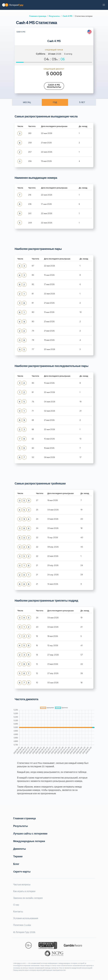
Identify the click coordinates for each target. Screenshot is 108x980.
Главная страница (38, 16)
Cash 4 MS (67, 16)
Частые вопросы (22, 885)
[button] (104, 5)
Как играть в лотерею (24, 891)
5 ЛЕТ (82, 102)
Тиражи (18, 856)
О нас (16, 905)
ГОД (55, 102)
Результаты (54, 16)
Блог (16, 864)
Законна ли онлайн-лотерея (28, 898)
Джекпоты (20, 849)
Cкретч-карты (22, 871)
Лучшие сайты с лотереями (30, 833)
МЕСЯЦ (27, 102)
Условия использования (26, 918)
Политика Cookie (22, 925)
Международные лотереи (29, 841)
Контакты (18, 912)
